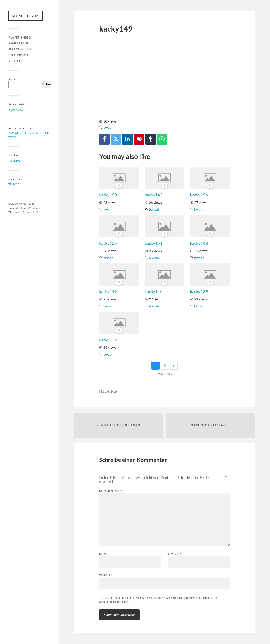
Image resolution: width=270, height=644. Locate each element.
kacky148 (199, 243)
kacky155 (108, 243)
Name (105, 554)
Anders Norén (31, 212)
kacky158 (108, 195)
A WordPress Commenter (24, 133)
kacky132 (108, 340)
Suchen (13, 79)
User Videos (18, 55)
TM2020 (14, 184)
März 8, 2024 (109, 391)
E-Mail (175, 554)
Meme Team (26, 16)
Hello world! (16, 109)
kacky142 (108, 291)
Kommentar (110, 491)
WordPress (35, 208)
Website (106, 575)
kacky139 (199, 291)
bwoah (108, 127)
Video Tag (17, 61)
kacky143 (154, 195)
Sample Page (19, 43)
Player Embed (20, 38)
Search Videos (20, 49)
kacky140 (154, 291)
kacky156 (199, 195)
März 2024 (15, 161)
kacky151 (154, 243)
